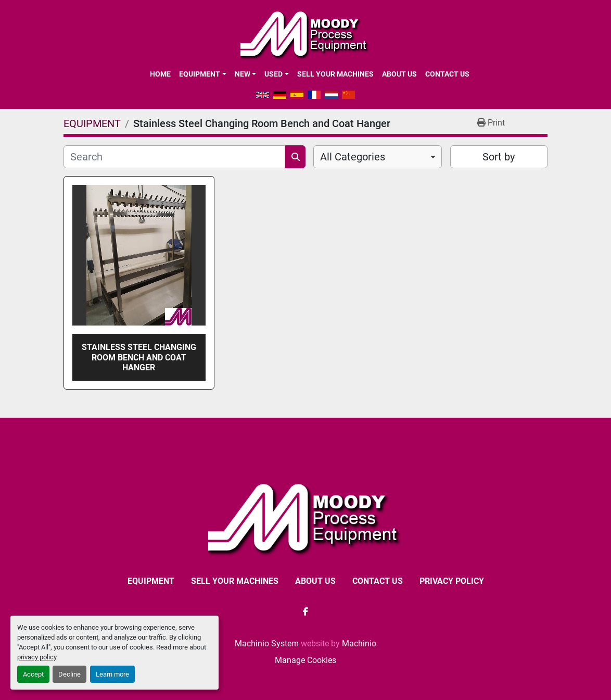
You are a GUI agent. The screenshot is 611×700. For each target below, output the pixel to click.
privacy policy (37, 657)
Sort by (499, 157)
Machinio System (267, 643)
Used (273, 74)
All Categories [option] (353, 157)
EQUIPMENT (200, 74)
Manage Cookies (305, 660)
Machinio (359, 643)
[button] (202, 74)
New (243, 74)
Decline (69, 674)
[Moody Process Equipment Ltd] (306, 517)
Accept (33, 674)
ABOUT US (399, 74)
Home (160, 74)
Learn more (112, 674)
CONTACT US (447, 74)
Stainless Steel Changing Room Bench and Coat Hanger (139, 357)
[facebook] (305, 611)
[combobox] (378, 157)
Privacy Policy (452, 581)
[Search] (174, 157)
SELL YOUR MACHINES (335, 74)
